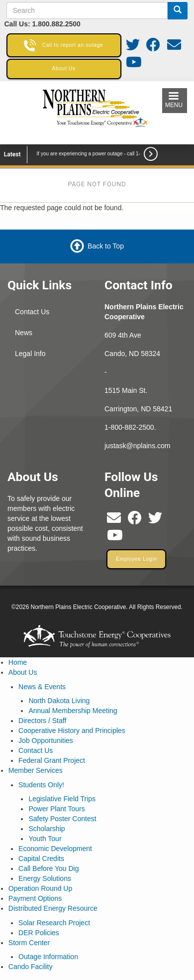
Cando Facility (31, 967)
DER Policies (39, 933)
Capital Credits (41, 858)
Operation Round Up (40, 888)
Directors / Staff (42, 721)
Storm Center (29, 943)
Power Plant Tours (56, 809)
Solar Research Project (54, 923)
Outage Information (48, 957)
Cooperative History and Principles (72, 731)
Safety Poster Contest (62, 819)
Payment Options (35, 898)
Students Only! (41, 785)
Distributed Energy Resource (53, 908)
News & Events (42, 687)
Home (18, 662)
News (24, 333)
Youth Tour (45, 839)
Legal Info (30, 354)
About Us (23, 672)
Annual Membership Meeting (73, 711)
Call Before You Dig (48, 868)
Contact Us (32, 312)
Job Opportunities (46, 740)
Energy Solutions (45, 878)
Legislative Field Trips (62, 799)
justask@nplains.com (138, 446)
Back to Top (106, 246)
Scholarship (47, 829)
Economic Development (55, 849)
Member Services (36, 770)
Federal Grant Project (52, 760)
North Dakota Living (59, 701)
